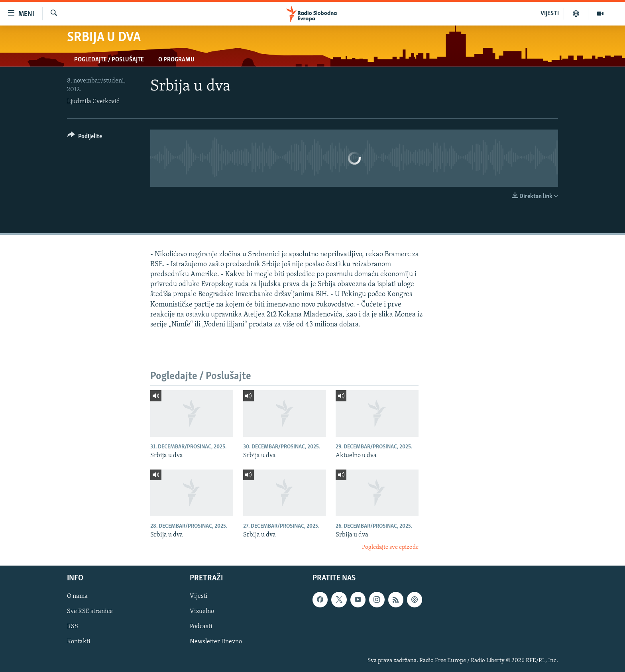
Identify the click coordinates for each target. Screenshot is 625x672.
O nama (77, 596)
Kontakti (79, 642)
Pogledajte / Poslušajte (109, 60)
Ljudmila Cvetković (93, 102)
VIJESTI (550, 14)
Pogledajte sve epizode (390, 547)
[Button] (85, 138)
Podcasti (201, 627)
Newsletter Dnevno (216, 642)
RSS (73, 627)
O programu (176, 60)
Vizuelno (202, 611)
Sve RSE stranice (90, 611)
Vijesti (199, 596)
